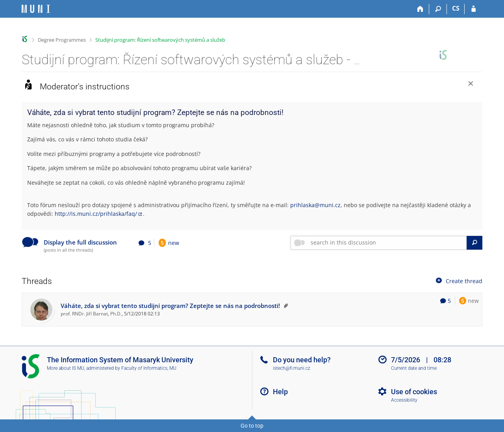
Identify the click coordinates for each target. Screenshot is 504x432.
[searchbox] (387, 243)
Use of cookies (414, 392)
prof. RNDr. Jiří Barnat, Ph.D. (91, 313)
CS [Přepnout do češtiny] (456, 8)
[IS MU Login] (473, 9)
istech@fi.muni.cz (292, 368)
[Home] (420, 9)
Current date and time (414, 368)
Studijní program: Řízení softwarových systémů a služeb (160, 40)
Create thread (458, 281)
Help (280, 392)
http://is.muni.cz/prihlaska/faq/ (96, 214)
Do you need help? (302, 360)
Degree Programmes (62, 40)
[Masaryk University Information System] (36, 9)
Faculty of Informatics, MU (149, 368)
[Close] (471, 84)
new (169, 243)
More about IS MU (66, 368)
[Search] (438, 9)
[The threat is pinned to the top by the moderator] (285, 306)
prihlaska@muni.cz (315, 205)
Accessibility (404, 400)
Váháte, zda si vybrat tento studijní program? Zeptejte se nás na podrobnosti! (170, 306)
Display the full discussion (80, 242)
